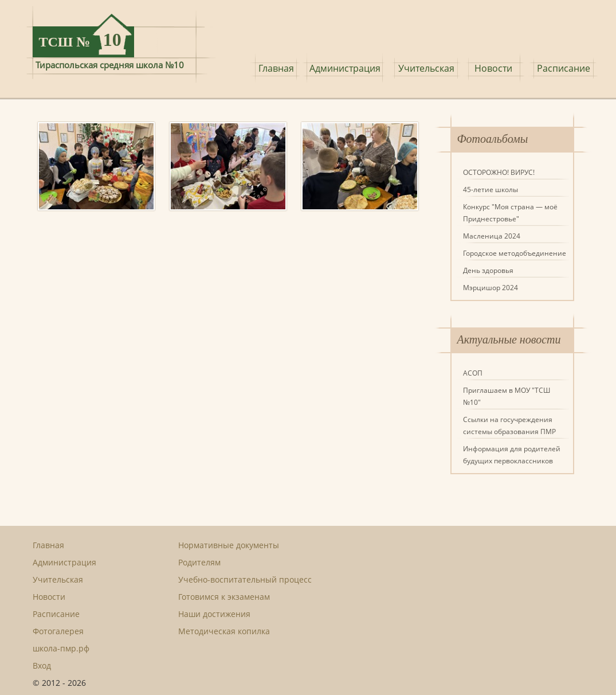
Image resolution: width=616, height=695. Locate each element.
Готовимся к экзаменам (224, 597)
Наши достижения (214, 614)
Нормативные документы (229, 545)
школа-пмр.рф (61, 648)
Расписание (564, 68)
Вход (42, 665)
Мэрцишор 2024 (491, 288)
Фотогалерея (58, 631)
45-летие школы (491, 190)
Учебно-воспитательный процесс (245, 579)
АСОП (473, 373)
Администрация (345, 68)
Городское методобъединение (515, 253)
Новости (493, 68)
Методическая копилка (224, 631)
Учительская (426, 68)
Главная (276, 68)
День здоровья (488, 270)
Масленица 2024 (492, 236)
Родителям (199, 562)
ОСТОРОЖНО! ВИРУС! (499, 172)
